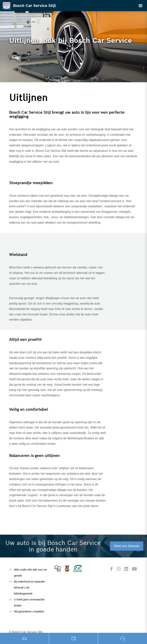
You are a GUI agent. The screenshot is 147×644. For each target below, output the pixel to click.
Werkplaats (74, 638)
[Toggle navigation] (140, 6)
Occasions (25, 638)
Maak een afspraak (127, 546)
